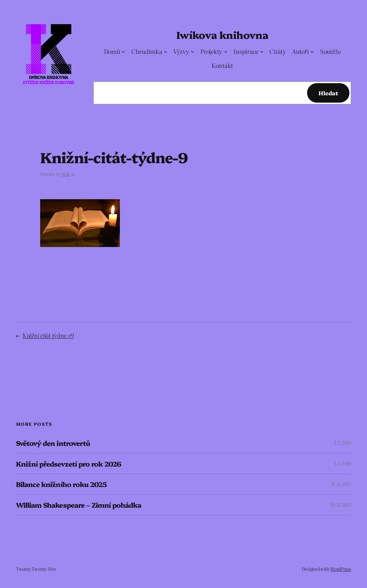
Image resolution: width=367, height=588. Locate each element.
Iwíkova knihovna (222, 35)
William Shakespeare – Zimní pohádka (79, 505)
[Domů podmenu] (123, 51)
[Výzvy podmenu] (192, 51)
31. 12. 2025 (341, 484)
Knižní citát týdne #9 (48, 335)
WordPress (341, 569)
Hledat (328, 93)
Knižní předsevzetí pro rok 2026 (69, 464)
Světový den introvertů (53, 443)
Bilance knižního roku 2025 (61, 484)
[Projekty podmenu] (226, 51)
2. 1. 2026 (342, 443)
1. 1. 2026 (343, 463)
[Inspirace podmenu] (262, 51)
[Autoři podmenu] (312, 51)
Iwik (66, 174)
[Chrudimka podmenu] (165, 51)
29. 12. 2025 (341, 505)
